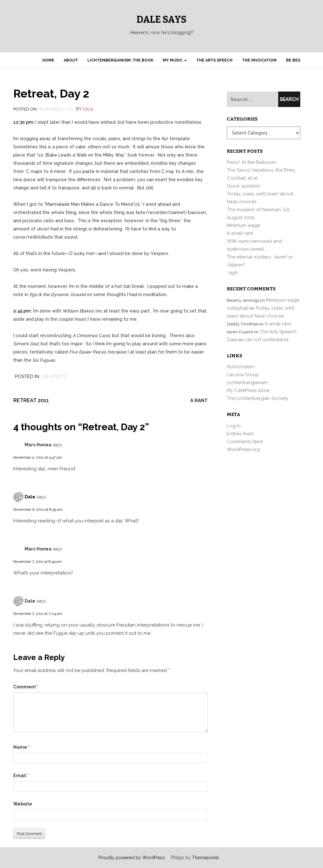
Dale (88, 109)
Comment (26, 687)
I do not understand (266, 340)
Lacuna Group (243, 375)
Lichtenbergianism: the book (120, 60)
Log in (234, 426)
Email (21, 776)
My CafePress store (248, 390)
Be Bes (293, 60)
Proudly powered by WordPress (132, 858)
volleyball (238, 308)
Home (48, 60)
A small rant (240, 233)
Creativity (53, 377)
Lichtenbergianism (247, 383)
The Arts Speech (214, 60)
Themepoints (206, 858)
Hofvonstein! (241, 367)
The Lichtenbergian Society (258, 398)
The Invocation (259, 60)
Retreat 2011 (31, 400)
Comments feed (245, 442)
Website (23, 804)
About (71, 60)
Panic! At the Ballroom (252, 162)
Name (21, 747)
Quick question (244, 186)
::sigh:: (233, 273)
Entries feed (240, 434)
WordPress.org (243, 449)
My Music (175, 60)
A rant (199, 401)
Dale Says (161, 20)
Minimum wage (244, 225)
